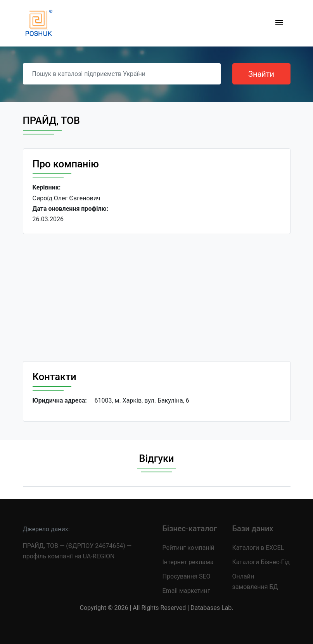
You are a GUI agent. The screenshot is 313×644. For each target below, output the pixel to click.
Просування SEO (187, 576)
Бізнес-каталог (190, 529)
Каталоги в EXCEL (258, 548)
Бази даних (253, 529)
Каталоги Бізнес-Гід (261, 562)
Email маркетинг (186, 591)
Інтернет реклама (188, 562)
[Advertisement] (157, 298)
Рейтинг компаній (188, 548)
